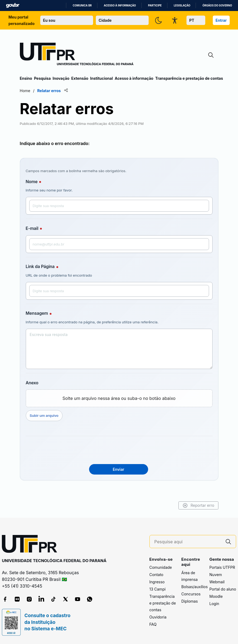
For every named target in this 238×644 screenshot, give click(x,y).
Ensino (26, 78)
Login (214, 604)
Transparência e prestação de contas (189, 78)
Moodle (216, 596)
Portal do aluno (223, 589)
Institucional (102, 78)
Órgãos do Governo (217, 6)
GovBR (13, 6)
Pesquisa (42, 78)
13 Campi (158, 589)
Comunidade (161, 567)
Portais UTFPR (222, 567)
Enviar (118, 469)
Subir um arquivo (44, 415)
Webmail (217, 582)
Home (25, 91)
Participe (155, 6)
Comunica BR (82, 6)
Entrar (221, 20)
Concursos (191, 594)
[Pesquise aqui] (188, 542)
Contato (156, 575)
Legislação (182, 6)
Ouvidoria (158, 617)
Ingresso (157, 582)
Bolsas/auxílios (195, 587)
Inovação (61, 78)
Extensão (80, 78)
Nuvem (216, 575)
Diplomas (190, 601)
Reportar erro (198, 505)
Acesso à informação (120, 6)
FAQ (153, 624)
